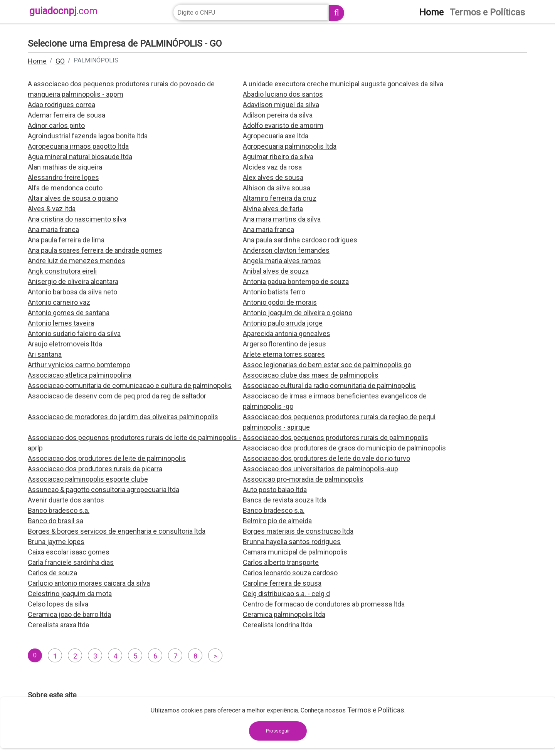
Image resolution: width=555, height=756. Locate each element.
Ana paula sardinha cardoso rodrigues (300, 240)
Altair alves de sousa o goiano (73, 198)
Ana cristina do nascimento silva (77, 219)
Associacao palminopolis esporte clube (88, 479)
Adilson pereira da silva (278, 115)
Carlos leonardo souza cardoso (290, 573)
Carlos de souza (52, 573)
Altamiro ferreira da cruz (280, 198)
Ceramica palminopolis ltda (284, 614)
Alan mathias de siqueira (65, 167)
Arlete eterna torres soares (284, 354)
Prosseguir (278, 731)
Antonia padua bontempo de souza (296, 281)
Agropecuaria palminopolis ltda (290, 146)
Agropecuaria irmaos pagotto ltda (78, 146)
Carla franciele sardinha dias (71, 562)
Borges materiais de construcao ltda (298, 531)
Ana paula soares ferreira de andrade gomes (95, 250)
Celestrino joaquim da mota (70, 594)
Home (37, 61)
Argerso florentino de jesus (284, 344)
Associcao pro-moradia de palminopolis (303, 479)
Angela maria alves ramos (282, 261)
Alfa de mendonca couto (65, 188)
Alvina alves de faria (273, 209)
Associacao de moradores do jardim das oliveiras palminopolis (123, 417)
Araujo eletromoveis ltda (65, 344)
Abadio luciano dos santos (283, 94)
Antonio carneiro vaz (59, 302)
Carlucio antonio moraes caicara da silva (89, 583)
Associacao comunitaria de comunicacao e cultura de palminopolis (130, 386)
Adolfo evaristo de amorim (283, 125)
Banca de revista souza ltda (285, 500)
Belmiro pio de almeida (277, 521)
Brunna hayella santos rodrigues (292, 542)
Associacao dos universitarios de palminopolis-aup (320, 469)
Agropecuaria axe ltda (276, 136)
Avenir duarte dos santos (66, 500)
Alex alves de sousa (273, 177)
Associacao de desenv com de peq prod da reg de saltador (117, 396)
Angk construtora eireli (62, 271)
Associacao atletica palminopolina (80, 375)
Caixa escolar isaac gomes (69, 552)
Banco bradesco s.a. (59, 510)
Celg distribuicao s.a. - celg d (286, 594)
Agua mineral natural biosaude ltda (80, 157)
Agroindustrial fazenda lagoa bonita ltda (88, 136)
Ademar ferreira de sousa (66, 115)
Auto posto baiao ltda (275, 490)
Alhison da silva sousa (277, 188)
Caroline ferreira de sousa (282, 583)
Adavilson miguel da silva (281, 105)
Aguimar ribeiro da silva (278, 157)
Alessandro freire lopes (63, 177)
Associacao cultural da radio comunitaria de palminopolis (329, 386)
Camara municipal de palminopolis (295, 552)
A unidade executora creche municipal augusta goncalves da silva (343, 84)
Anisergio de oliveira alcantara (73, 281)
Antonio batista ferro (274, 292)
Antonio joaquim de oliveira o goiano (298, 313)
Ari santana (45, 354)
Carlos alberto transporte (281, 562)
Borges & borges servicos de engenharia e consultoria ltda (117, 531)
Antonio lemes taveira (61, 323)
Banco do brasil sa (55, 521)
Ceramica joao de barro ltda (69, 614)
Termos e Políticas (376, 710)
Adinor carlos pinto (56, 125)
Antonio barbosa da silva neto (72, 292)
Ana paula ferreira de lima (66, 240)
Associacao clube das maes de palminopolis (311, 375)
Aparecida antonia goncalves (287, 333)
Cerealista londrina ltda (277, 625)
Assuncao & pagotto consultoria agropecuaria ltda (103, 490)
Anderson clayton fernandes (286, 250)
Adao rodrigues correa (61, 105)
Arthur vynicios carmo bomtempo (79, 365)
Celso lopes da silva (58, 604)
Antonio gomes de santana (69, 313)
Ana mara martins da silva (282, 219)
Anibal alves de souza (276, 271)
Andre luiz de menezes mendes (77, 261)
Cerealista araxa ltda (58, 625)
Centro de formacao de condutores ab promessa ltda (324, 604)
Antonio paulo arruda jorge (283, 323)
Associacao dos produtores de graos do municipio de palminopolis (344, 448)
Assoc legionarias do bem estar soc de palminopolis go (327, 365)
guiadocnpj (63, 11)
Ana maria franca (53, 229)
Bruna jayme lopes (56, 542)
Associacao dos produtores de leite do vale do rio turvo (326, 458)
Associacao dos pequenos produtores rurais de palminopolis (336, 438)
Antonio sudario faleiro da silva (74, 333)
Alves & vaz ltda (52, 209)
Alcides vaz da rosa (272, 167)
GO (60, 61)
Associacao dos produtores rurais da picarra (95, 469)
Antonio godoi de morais (280, 302)
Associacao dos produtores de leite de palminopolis (107, 458)
